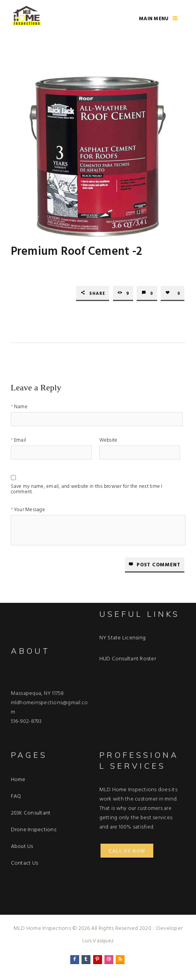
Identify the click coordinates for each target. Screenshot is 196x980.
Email (20, 441)
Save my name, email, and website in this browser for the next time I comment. (87, 488)
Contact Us (25, 863)
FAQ (16, 796)
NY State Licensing (123, 638)
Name (21, 408)
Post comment (159, 565)
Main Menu (154, 19)
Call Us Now (127, 851)
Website (108, 441)
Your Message (29, 511)
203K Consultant (31, 813)
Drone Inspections (34, 830)
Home (18, 780)
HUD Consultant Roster (128, 659)
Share (97, 294)
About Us (22, 847)
